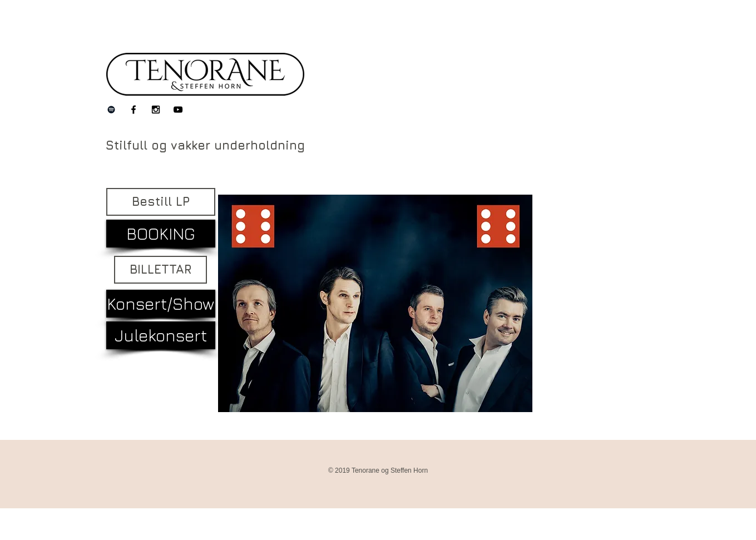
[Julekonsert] (161, 335)
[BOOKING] (161, 234)
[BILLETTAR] (160, 270)
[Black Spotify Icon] (111, 110)
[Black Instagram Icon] (156, 110)
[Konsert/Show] (161, 304)
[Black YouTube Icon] (178, 110)
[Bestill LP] (161, 202)
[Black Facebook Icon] (134, 110)
